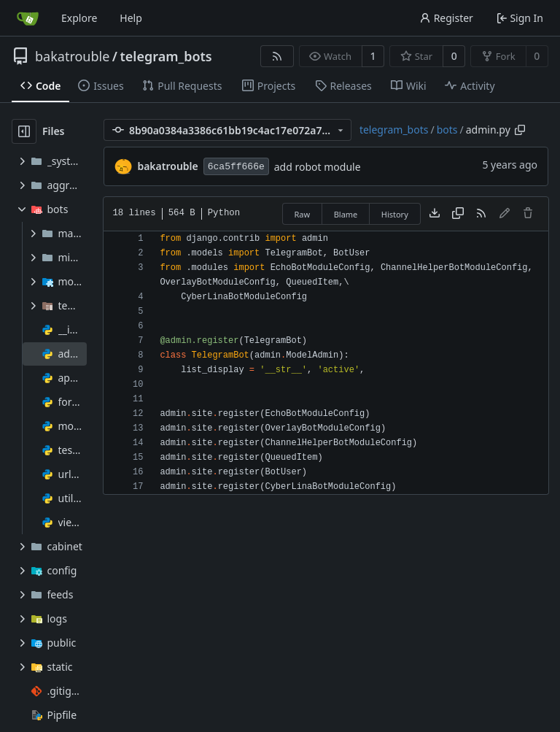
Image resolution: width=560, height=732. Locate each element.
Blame (346, 214)
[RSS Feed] (277, 56)
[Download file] (435, 214)
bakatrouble (72, 56)
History (395, 214)
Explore (79, 18)
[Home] (28, 18)
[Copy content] (458, 214)
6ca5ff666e (236, 167)
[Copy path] (520, 130)
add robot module (318, 167)
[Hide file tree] (24, 131)
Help (131, 18)
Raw (303, 214)
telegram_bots (166, 56)
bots (447, 130)
